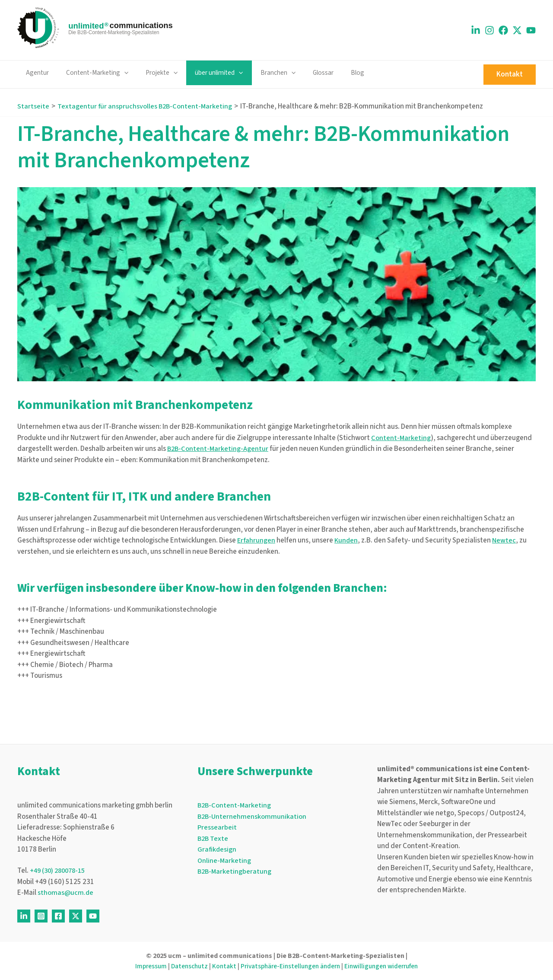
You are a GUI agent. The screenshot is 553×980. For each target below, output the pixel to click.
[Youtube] (531, 30)
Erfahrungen (257, 540)
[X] (517, 30)
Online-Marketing (225, 861)
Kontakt (220, 966)
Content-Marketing (91, 73)
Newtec (506, 540)
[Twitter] (76, 916)
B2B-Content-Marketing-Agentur (219, 449)
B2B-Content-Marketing (235, 805)
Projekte (152, 73)
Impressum (144, 966)
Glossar (301, 73)
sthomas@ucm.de (66, 893)
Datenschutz (184, 966)
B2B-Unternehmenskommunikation (253, 817)
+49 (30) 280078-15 (60, 871)
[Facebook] (503, 30)
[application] (118, 73)
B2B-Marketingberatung (235, 871)
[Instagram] (489, 30)
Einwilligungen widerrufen (387, 966)
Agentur (35, 73)
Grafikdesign (217, 849)
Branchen (259, 73)
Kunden (347, 540)
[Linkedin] (476, 30)
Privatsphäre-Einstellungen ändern (290, 966)
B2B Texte (213, 839)
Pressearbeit (217, 827)
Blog (331, 73)
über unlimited (205, 73)
